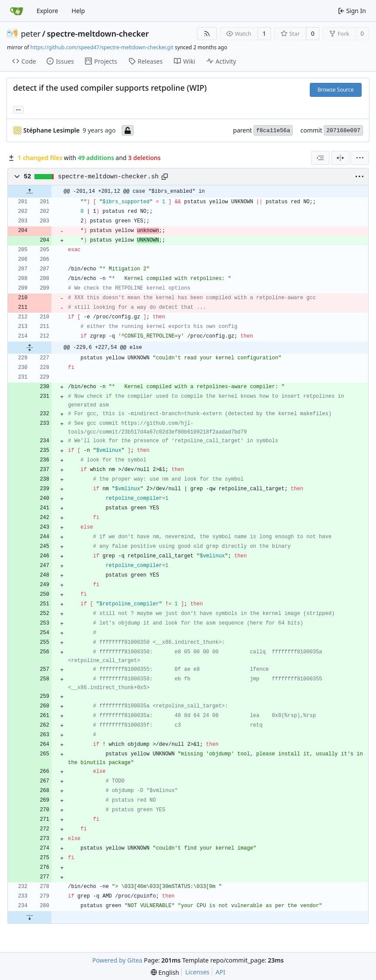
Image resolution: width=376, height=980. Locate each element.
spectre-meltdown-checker (98, 34)
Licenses (197, 972)
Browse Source (336, 90)
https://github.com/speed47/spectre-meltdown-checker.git (102, 47)
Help (78, 11)
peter (31, 34)
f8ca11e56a (273, 131)
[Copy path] (165, 177)
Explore (47, 11)
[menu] (360, 158)
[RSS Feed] (207, 34)
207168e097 (343, 131)
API (220, 972)
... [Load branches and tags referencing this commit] (18, 109)
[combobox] (320, 158)
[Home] (17, 11)
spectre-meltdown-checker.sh (108, 177)
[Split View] (340, 158)
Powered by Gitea (117, 960)
